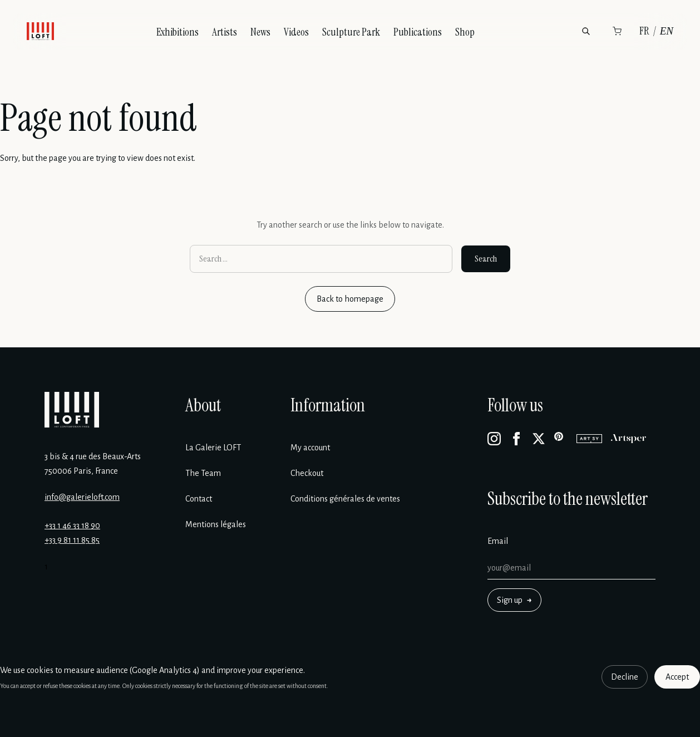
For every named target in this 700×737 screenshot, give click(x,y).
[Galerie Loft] (72, 410)
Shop (465, 32)
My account (310, 448)
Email (498, 541)
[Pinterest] (561, 439)
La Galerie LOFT (213, 448)
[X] (539, 439)
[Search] (586, 31)
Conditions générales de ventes (345, 499)
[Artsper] (628, 439)
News (260, 32)
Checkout (307, 473)
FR (644, 31)
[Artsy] (589, 439)
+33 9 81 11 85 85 (72, 540)
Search (486, 259)
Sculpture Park (351, 32)
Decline (625, 677)
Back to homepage (350, 299)
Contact (199, 499)
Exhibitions (178, 32)
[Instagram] (494, 439)
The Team (203, 473)
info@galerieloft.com (82, 497)
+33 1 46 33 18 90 (72, 525)
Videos (296, 32)
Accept (677, 677)
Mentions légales (216, 524)
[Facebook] (516, 439)
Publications (418, 32)
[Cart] (617, 31)
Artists (225, 32)
